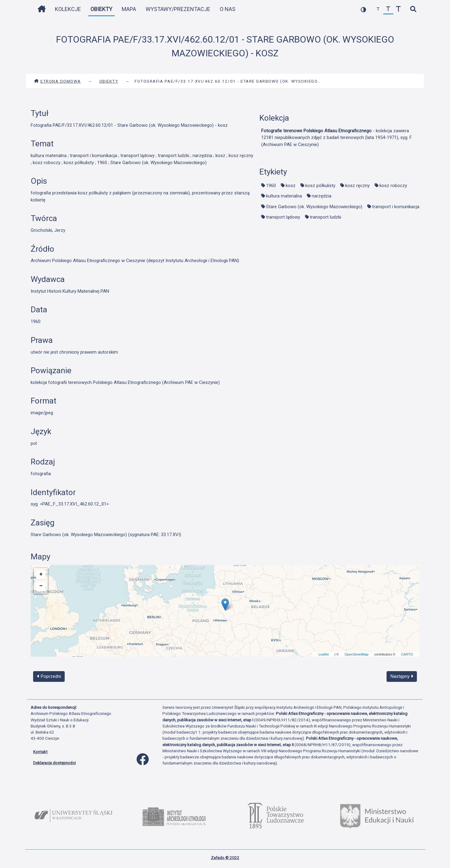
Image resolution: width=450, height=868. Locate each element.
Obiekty (101, 9)
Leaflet (324, 654)
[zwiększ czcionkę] (398, 9)
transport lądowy (283, 217)
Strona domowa (57, 81)
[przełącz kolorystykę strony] (363, 9)
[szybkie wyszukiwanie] (413, 9)
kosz (291, 186)
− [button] (41, 586)
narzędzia (322, 196)
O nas (228, 9)
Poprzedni (49, 676)
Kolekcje (68, 9)
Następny (402, 676)
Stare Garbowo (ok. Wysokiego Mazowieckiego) (314, 207)
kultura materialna (284, 196)
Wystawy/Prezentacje (178, 9)
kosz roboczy (393, 186)
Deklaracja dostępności (54, 763)
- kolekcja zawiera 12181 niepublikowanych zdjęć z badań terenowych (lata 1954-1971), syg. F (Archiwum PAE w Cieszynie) (337, 138)
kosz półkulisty (320, 186)
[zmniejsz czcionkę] (378, 9)
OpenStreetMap (357, 654)
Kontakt (40, 752)
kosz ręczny (357, 186)
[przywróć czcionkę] (388, 9)
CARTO (407, 654)
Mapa (129, 9)
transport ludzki (326, 217)
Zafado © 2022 (225, 858)
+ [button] (41, 574)
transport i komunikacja (396, 207)
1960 (271, 186)
